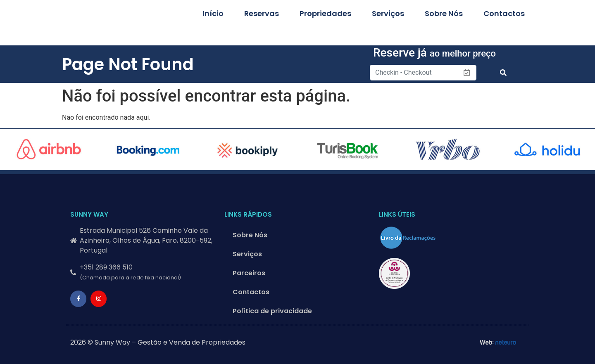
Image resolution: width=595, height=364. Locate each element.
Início (213, 13)
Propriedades (325, 13)
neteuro (506, 343)
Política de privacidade (272, 311)
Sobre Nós (444, 13)
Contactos (504, 13)
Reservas (262, 13)
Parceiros (249, 273)
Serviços (388, 13)
